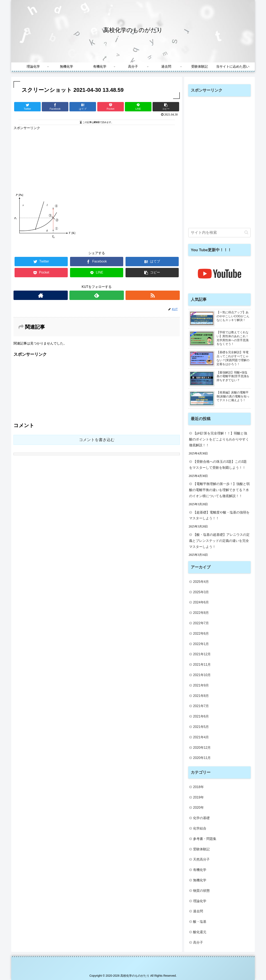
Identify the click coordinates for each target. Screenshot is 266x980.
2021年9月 (201, 685)
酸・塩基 (200, 922)
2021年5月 (201, 727)
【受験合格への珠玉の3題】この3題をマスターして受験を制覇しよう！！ (218, 465)
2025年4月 (201, 582)
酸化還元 (200, 932)
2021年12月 (202, 654)
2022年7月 (201, 623)
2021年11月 (202, 665)
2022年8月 (201, 613)
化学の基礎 (201, 818)
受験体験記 (201, 849)
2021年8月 (201, 696)
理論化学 (200, 901)
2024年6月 (201, 602)
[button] (246, 232)
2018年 (198, 787)
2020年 (198, 808)
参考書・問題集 (205, 839)
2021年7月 (201, 706)
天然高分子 (201, 859)
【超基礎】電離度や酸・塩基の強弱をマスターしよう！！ (219, 515)
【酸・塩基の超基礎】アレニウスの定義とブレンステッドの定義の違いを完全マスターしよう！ (219, 541)
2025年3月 (201, 592)
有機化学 (200, 870)
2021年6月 (201, 716)
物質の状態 (201, 891)
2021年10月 (202, 675)
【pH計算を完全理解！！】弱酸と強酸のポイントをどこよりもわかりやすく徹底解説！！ (219, 439)
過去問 (198, 911)
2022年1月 (201, 644)
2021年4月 (201, 737)
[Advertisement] (97, 160)
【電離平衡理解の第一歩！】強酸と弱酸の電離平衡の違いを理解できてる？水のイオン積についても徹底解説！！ (219, 490)
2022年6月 (201, 634)
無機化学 (200, 880)
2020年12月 (202, 748)
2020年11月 (202, 758)
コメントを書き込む (97, 440)
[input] (219, 233)
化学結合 (200, 828)
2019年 (198, 797)
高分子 (198, 942)
